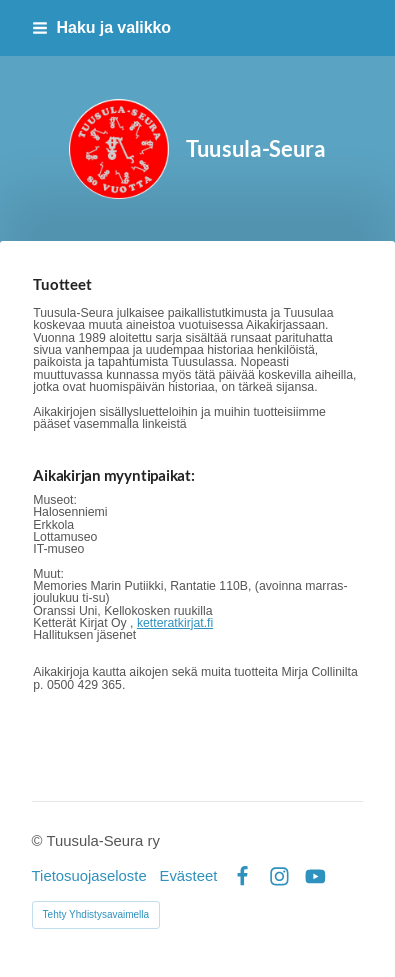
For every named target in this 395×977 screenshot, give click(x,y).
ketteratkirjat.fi (175, 623)
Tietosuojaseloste (89, 876)
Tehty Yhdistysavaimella (96, 914)
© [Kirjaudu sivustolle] (39, 841)
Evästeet (188, 876)
